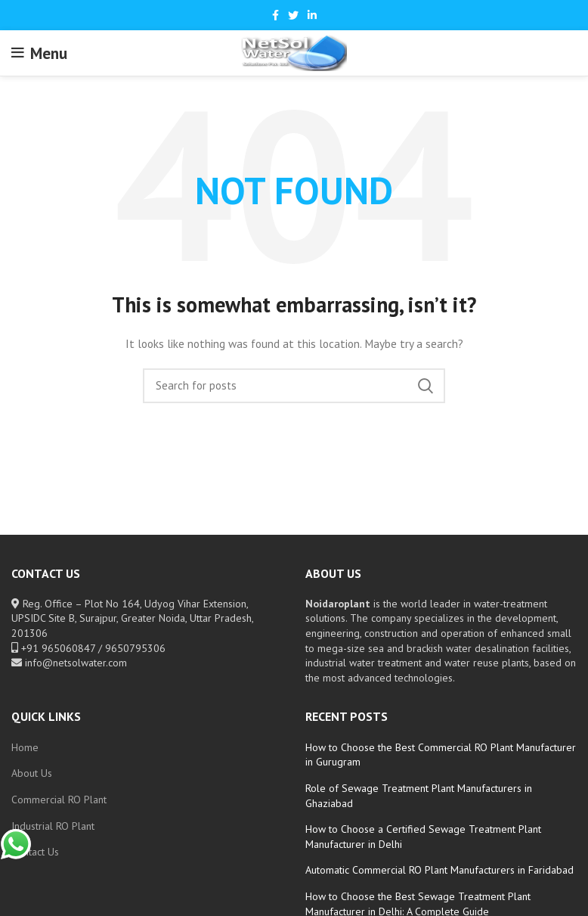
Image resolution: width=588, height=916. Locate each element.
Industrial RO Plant (53, 826)
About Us (32, 773)
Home (25, 747)
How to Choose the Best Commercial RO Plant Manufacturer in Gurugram (441, 755)
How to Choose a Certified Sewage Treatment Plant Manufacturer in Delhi (423, 837)
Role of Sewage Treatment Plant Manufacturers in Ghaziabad (419, 796)
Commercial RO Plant (59, 800)
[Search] (294, 386)
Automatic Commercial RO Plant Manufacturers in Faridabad (439, 870)
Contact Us (35, 852)
